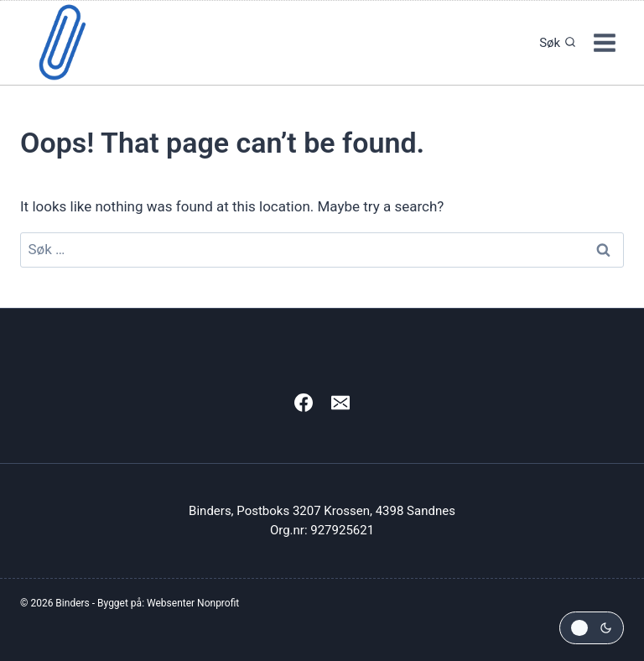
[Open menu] (604, 42)
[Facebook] (304, 403)
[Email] (340, 403)
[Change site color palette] (592, 628)
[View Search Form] (553, 43)
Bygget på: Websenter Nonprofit (168, 603)
